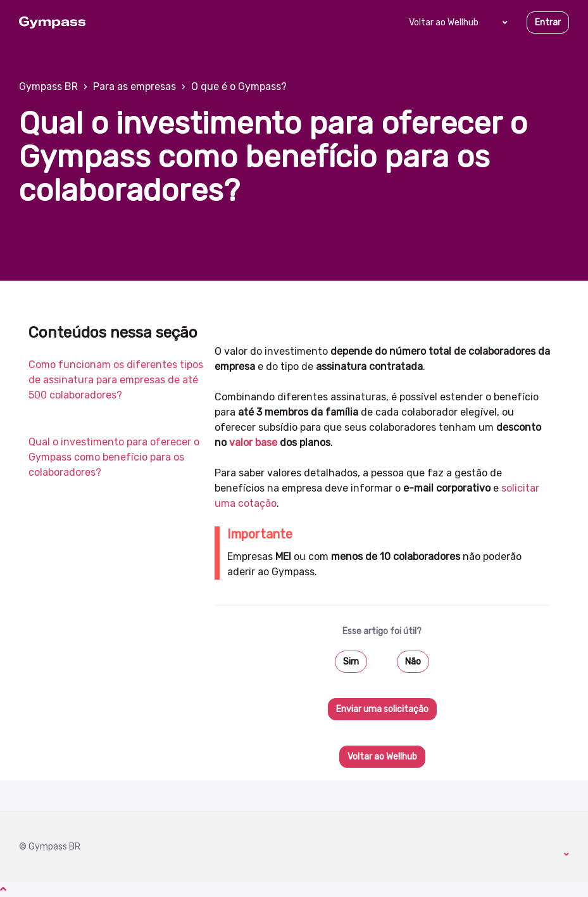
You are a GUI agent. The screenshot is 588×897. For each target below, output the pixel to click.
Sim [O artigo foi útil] (351, 662)
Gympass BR (48, 86)
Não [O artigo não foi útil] (413, 662)
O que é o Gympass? (239, 86)
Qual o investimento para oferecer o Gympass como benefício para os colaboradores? (114, 457)
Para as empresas (134, 86)
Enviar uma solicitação (382, 709)
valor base (253, 442)
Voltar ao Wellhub (444, 22)
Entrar (548, 22)
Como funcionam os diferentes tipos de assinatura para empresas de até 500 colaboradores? (116, 380)
